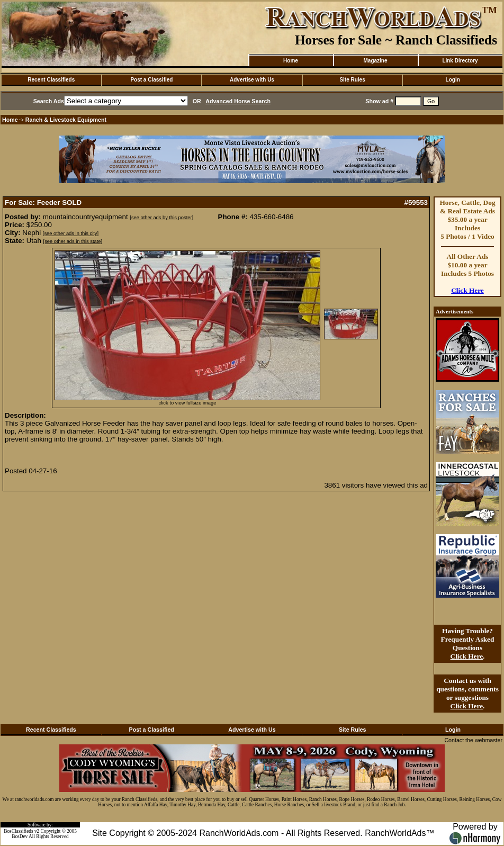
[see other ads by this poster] (161, 218)
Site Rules (352, 80)
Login (453, 80)
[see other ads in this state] (73, 241)
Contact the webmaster (473, 740)
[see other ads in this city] (71, 233)
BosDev (20, 836)
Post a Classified (151, 80)
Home (291, 61)
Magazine (375, 61)
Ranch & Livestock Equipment (66, 120)
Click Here (467, 290)
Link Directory (460, 61)
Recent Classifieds (51, 80)
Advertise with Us (252, 80)
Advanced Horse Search (238, 101)
